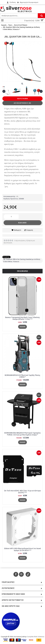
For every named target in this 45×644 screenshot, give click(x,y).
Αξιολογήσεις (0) (22, 103)
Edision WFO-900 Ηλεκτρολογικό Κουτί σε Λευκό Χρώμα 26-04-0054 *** (23, 549)
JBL (17, 196)
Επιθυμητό (17, 230)
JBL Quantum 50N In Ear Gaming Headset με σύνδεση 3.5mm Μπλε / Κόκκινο (22, 260)
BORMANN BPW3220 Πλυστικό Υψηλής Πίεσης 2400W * (22, 376)
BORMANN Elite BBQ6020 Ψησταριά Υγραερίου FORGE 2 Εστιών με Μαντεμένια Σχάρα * (23, 434)
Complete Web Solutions (36, 637)
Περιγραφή (23, 99)
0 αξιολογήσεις (20, 241)
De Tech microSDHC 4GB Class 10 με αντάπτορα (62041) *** (22, 492)
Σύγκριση (30, 230)
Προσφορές (22, 271)
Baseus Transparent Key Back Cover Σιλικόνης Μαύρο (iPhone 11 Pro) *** (23, 318)
